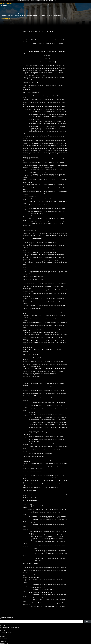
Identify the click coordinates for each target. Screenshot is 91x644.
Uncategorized (9, 617)
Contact (81, 4)
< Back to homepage (7, 18)
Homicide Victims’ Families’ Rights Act (12, 13)
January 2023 (3, 638)
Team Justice (49, 4)
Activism (66, 4)
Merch (87, 4)
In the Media (58, 4)
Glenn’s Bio (74, 4)
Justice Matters (39, 4)
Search (2, 619)
